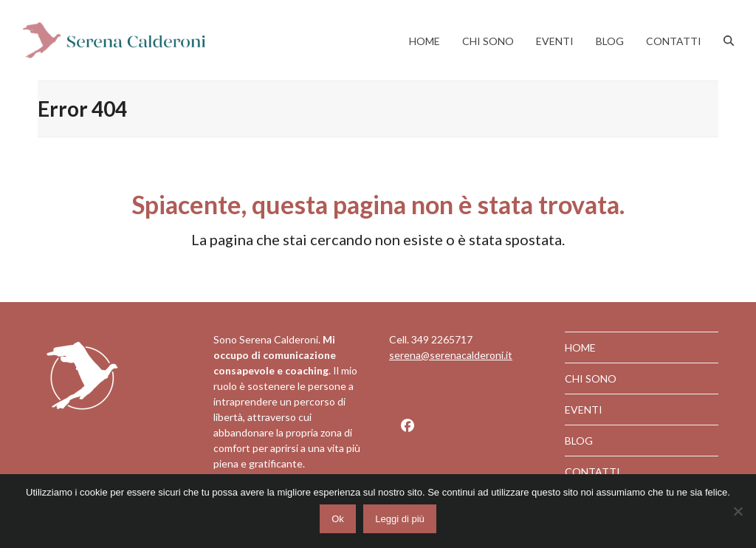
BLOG (579, 441)
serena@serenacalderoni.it (451, 355)
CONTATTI (592, 472)
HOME (580, 347)
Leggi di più (403, 523)
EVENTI (584, 410)
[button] (729, 41)
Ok (341, 523)
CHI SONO (591, 379)
